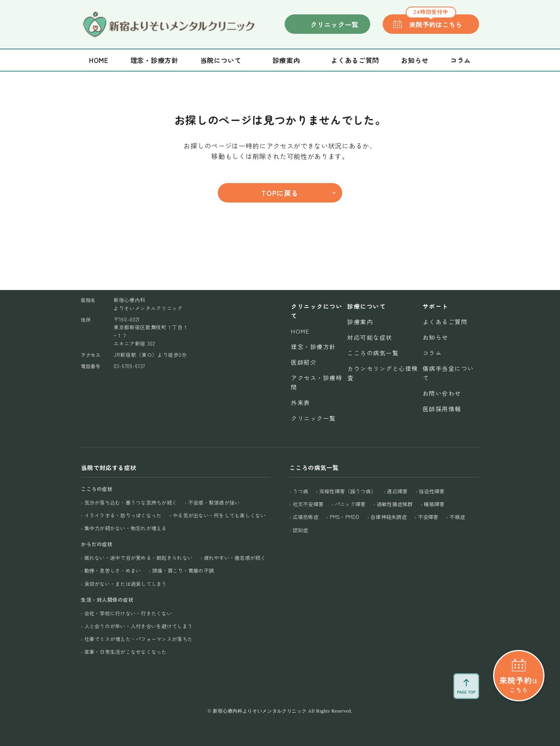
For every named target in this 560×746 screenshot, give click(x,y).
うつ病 (301, 491)
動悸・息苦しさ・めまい (113, 570)
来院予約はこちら (434, 22)
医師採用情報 (442, 409)
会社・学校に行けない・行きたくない (128, 613)
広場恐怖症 (306, 517)
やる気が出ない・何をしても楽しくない (219, 515)
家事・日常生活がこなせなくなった (126, 652)
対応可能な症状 (370, 337)
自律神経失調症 (389, 517)
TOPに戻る (280, 193)
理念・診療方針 (154, 60)
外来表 (301, 403)
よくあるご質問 (355, 60)
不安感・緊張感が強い (214, 502)
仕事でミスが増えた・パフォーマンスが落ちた (138, 639)
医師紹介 (304, 362)
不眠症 (457, 517)
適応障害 (397, 491)
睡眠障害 (434, 504)
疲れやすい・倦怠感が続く (235, 558)
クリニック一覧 (334, 24)
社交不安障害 (308, 504)
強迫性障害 (432, 491)
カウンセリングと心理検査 (383, 373)
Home (99, 60)
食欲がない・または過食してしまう (126, 584)
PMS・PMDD (345, 517)
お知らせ (415, 60)
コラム (461, 60)
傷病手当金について (448, 373)
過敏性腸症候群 (395, 504)
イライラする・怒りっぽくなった (123, 515)
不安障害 (428, 517)
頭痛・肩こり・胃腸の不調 (183, 570)
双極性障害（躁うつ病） (348, 491)
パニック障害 (350, 504)
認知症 (301, 530)
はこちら (519, 684)
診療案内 (360, 322)
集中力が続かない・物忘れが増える (126, 528)
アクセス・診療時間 (317, 382)
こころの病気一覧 (373, 353)
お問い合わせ (442, 393)
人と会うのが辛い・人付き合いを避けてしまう (138, 626)
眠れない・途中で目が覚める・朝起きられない (138, 558)
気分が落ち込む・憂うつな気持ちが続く (131, 502)
